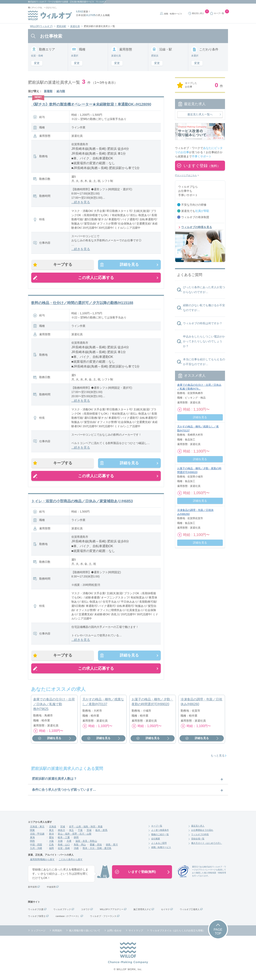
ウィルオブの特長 (200, 835)
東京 (51, 831)
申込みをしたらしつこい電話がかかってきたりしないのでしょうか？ (204, 341)
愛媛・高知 (96, 845)
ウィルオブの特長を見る (197, 227)
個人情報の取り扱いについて (85, 931)
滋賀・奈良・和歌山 (86, 842)
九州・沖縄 (36, 849)
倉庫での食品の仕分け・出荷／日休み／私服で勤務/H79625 (54, 705)
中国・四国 (36, 845)
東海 (32, 838)
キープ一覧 (157, 827)
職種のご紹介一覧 (160, 835)
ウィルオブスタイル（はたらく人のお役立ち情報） (178, 931)
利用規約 (57, 931)
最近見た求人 (198, 827)
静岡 (76, 838)
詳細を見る (129, 265)
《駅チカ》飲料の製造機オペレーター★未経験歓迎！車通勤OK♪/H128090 (91, 104)
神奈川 (61, 831)
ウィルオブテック (62, 910)
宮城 (63, 827)
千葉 (80, 831)
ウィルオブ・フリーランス (103, 917)
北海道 (53, 827)
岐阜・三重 (64, 838)
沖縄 (76, 849)
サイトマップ (136, 931)
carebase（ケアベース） (68, 917)
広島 (51, 845)
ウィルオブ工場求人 (190, 910)
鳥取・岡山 (80, 845)
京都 (60, 842)
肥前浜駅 (61, 26)
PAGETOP (218, 932)
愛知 (51, 838)
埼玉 (71, 831)
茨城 (89, 831)
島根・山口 (64, 845)
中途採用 (51, 888)
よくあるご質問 (159, 844)
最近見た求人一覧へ (200, 114)
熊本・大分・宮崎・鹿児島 (97, 849)
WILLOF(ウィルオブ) (41, 26)
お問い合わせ (114, 931)
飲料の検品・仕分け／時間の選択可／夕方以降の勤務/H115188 (82, 303)
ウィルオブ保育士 (37, 917)
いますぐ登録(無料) (142, 873)
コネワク (85, 910)
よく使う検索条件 (160, 831)
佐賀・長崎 (64, 849)
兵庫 (69, 842)
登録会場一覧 (198, 840)
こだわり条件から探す (71, 860)
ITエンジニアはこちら (186, 175)
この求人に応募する (96, 278)
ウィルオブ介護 (36, 910)
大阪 (51, 842)
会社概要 (156, 840)
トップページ (38, 931)
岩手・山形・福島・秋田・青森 (86, 827)
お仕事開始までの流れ (202, 831)
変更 (37, 63)
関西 (32, 842)
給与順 (61, 91)
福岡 (51, 849)
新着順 (48, 91)
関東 (32, 831)
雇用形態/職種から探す (42, 860)
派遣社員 (75, 26)
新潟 (51, 835)
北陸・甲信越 (37, 835)
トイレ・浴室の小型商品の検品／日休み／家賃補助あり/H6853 (82, 502)
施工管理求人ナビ (142, 910)
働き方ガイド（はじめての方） (207, 844)
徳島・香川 (112, 845)
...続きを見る (81, 202)
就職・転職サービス (173, 14)
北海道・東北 (37, 827)
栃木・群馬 (101, 831)
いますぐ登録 (202, 166)
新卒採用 (32, 888)
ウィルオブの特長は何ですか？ (203, 323)
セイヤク (165, 910)
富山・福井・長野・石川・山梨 (75, 835)
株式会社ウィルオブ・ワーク (41, 2)
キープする (63, 265)
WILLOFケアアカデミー (112, 910)
